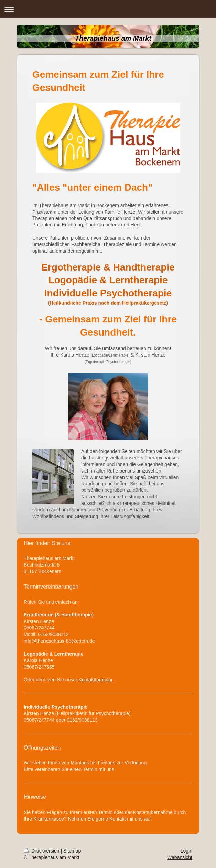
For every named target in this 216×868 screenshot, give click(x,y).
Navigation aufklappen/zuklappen (108, 9)
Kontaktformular (96, 680)
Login (186, 851)
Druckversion (42, 851)
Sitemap (72, 851)
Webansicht (180, 857)
